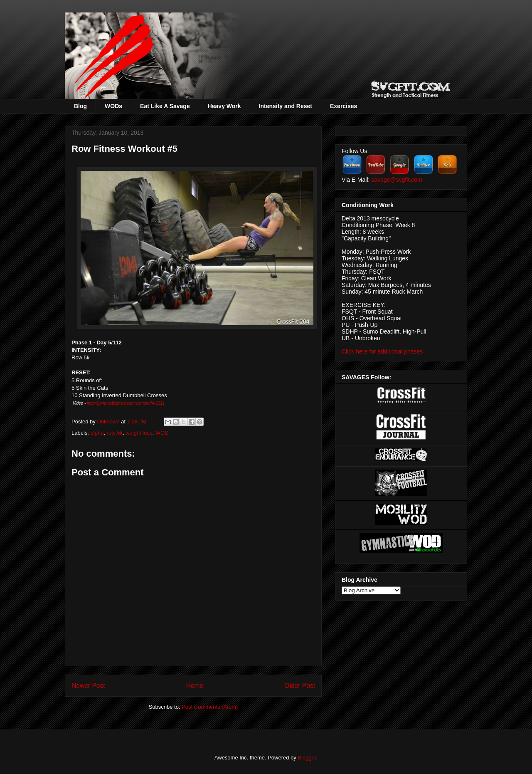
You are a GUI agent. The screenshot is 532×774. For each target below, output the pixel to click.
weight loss (139, 433)
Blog (80, 106)
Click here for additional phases (382, 351)
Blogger (307, 758)
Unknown (109, 422)
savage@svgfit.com (397, 180)
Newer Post (88, 686)
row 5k (115, 433)
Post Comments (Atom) (210, 707)
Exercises (344, 106)
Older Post (300, 686)
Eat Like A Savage (165, 106)
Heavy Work (224, 106)
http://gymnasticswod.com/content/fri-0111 (126, 403)
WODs (113, 106)
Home (195, 686)
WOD (162, 433)
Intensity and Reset (286, 106)
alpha (97, 433)
